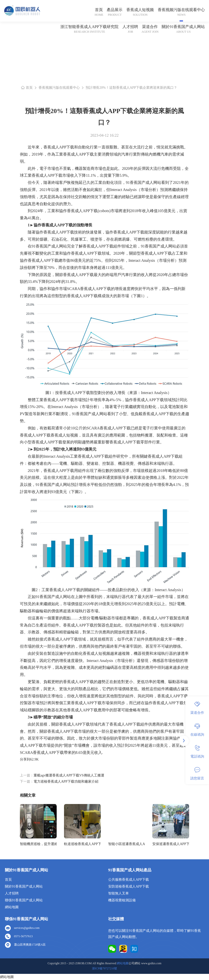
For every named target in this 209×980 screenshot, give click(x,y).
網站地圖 (12, 907)
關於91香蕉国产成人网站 (183, 27)
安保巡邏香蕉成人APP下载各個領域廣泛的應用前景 (171, 844)
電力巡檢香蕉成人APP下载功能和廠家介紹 (66, 782)
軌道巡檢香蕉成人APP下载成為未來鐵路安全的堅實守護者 (82, 844)
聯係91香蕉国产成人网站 (24, 900)
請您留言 (197, 774)
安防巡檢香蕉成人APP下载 (129, 886)
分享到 (25, 759)
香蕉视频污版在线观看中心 (181, 10)
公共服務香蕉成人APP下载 (129, 880)
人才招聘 (130, 27)
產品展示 (115, 10)
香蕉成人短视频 (140, 10)
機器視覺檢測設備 (122, 900)
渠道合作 (150, 27)
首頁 (99, 10)
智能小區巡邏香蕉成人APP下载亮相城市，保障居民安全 (127, 844)
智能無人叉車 (118, 893)
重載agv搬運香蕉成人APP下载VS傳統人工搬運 (69, 775)
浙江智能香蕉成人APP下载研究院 (89, 27)
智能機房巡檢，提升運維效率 (38, 844)
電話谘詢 (197, 752)
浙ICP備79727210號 (105, 968)
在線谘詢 (197, 730)
